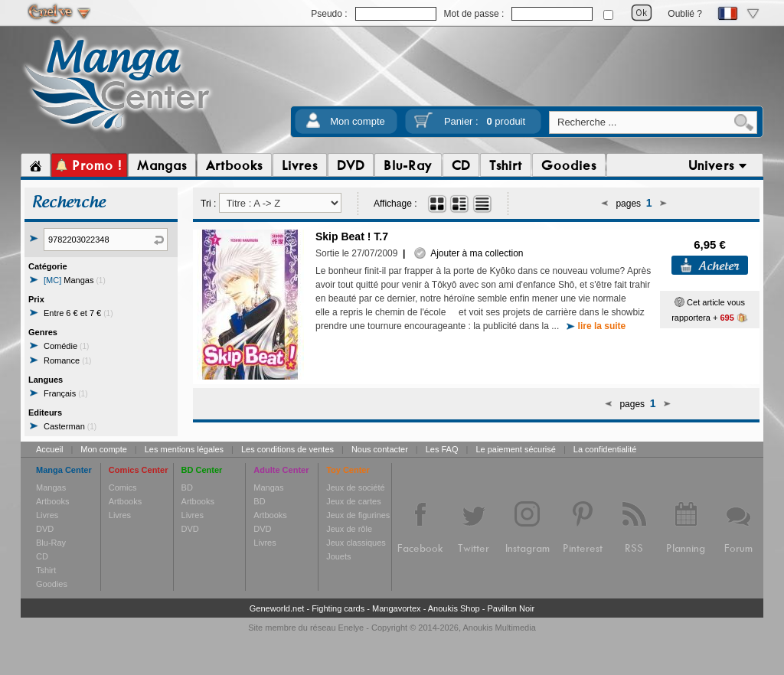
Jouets (338, 556)
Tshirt (46, 570)
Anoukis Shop (454, 608)
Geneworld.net (277, 608)
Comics (123, 487)
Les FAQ (442, 449)
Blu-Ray (51, 543)
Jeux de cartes (354, 501)
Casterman (70, 426)
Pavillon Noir (511, 608)
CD (42, 556)
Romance (67, 360)
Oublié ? (685, 14)
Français (65, 393)
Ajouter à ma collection (469, 253)
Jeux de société (355, 487)
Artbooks (52, 501)
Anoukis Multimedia (499, 628)
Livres (47, 515)
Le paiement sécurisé (516, 449)
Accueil (49, 449)
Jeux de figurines (358, 515)
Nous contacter (380, 449)
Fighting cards (338, 608)
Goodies (52, 584)
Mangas (75, 280)
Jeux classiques (356, 543)
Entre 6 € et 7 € (78, 313)
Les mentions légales (184, 449)
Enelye (351, 628)
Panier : (485, 121)
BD (187, 487)
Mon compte (358, 121)
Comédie (66, 346)
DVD (45, 529)
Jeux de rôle (349, 529)
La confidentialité (605, 449)
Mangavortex (397, 608)
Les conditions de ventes (287, 449)
